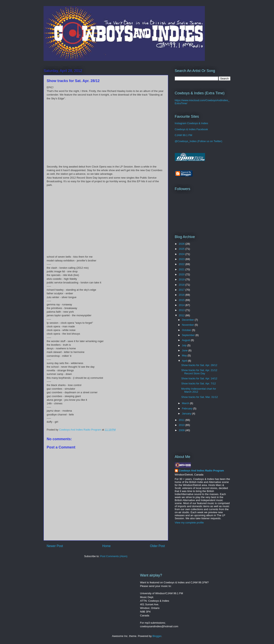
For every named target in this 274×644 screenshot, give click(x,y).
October (187, 330)
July (185, 345)
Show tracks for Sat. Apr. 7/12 (198, 383)
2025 (182, 249)
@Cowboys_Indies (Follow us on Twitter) (199, 141)
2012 (182, 315)
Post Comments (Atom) (114, 556)
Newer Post (55, 546)
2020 (182, 274)
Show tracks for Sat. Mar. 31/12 (200, 397)
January (187, 414)
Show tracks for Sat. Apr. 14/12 (199, 378)
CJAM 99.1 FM (184, 135)
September (189, 335)
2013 (182, 310)
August (186, 340)
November (188, 325)
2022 (182, 264)
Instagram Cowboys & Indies (191, 123)
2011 (182, 420)
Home (106, 546)
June (185, 350)
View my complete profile (189, 523)
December (188, 320)
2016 (182, 295)
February (188, 408)
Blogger (157, 636)
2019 (182, 279)
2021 (182, 269)
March (186, 403)
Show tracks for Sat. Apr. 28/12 (199, 365)
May (185, 355)
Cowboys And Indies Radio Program (201, 471)
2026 (182, 244)
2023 (182, 259)
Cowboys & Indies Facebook (191, 129)
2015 (182, 300)
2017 (182, 290)
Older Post (157, 546)
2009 (182, 430)
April (185, 361)
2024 (182, 254)
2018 (182, 285)
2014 (182, 305)
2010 (182, 425)
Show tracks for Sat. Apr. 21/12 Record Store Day (199, 372)
